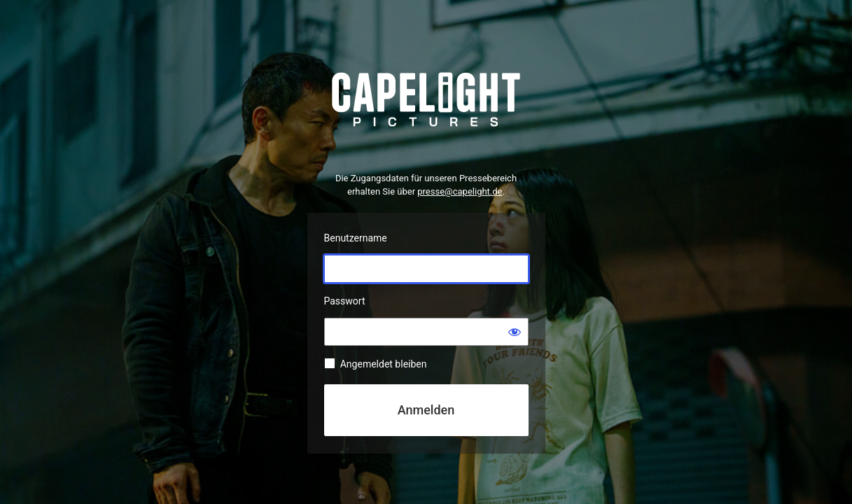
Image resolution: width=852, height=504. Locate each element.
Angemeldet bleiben (384, 364)
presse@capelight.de (460, 191)
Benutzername (356, 238)
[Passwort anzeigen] (515, 332)
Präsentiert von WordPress (426, 100)
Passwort (345, 301)
